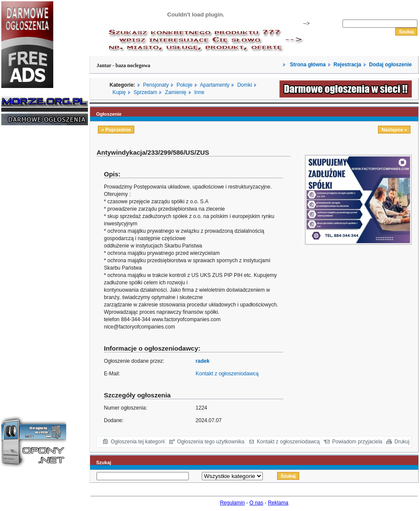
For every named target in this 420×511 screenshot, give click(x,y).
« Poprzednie (116, 130)
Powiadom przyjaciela (357, 442)
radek (203, 361)
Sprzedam (145, 92)
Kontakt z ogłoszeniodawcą (227, 374)
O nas (256, 503)
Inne (199, 92)
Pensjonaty (156, 85)
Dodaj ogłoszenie (390, 65)
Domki (245, 85)
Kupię (119, 92)
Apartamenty (215, 85)
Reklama (278, 503)
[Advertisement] (27, 264)
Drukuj (402, 442)
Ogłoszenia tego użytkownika (211, 442)
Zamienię (176, 92)
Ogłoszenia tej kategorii (138, 442)
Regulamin (232, 503)
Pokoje (185, 85)
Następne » (394, 130)
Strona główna (307, 65)
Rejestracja (347, 65)
